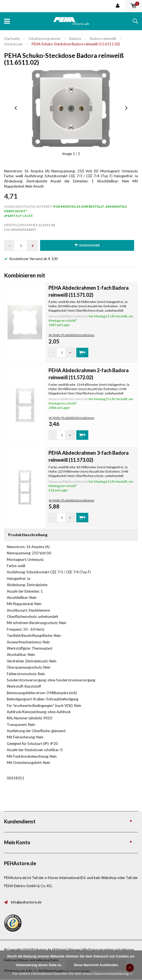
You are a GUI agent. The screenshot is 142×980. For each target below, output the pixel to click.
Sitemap (74, 949)
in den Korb (87, 245)
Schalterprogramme (44, 39)
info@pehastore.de (26, 902)
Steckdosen (13, 44)
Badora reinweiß (103, 39)
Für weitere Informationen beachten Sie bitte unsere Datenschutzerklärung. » (72, 974)
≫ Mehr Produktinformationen (71, 335)
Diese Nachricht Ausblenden (96, 965)
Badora (75, 39)
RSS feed (60, 949)
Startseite (12, 39)
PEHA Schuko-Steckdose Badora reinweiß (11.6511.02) (76, 44)
